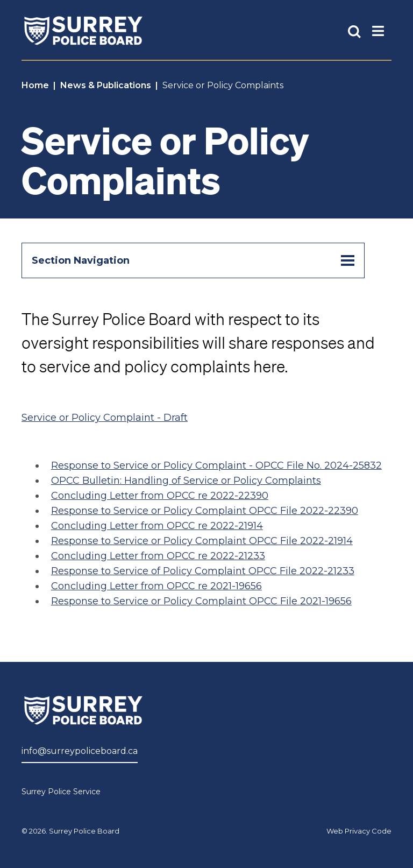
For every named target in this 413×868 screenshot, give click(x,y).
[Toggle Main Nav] (378, 30)
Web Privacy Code (359, 831)
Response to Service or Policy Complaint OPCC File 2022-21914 (202, 541)
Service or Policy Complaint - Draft (105, 418)
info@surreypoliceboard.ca (80, 751)
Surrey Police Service (61, 792)
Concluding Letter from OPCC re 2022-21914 (157, 526)
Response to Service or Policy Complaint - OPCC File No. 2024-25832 (216, 465)
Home (35, 85)
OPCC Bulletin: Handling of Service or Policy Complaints (186, 481)
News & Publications (106, 85)
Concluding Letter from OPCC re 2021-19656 (156, 586)
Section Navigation (193, 260)
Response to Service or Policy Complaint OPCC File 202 (185, 601)
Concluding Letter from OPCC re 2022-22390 (160, 496)
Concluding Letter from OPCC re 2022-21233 (158, 556)
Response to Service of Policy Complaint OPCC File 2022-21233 (203, 571)
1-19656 (335, 601)
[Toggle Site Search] (354, 31)
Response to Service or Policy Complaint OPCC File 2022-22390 (205, 511)
